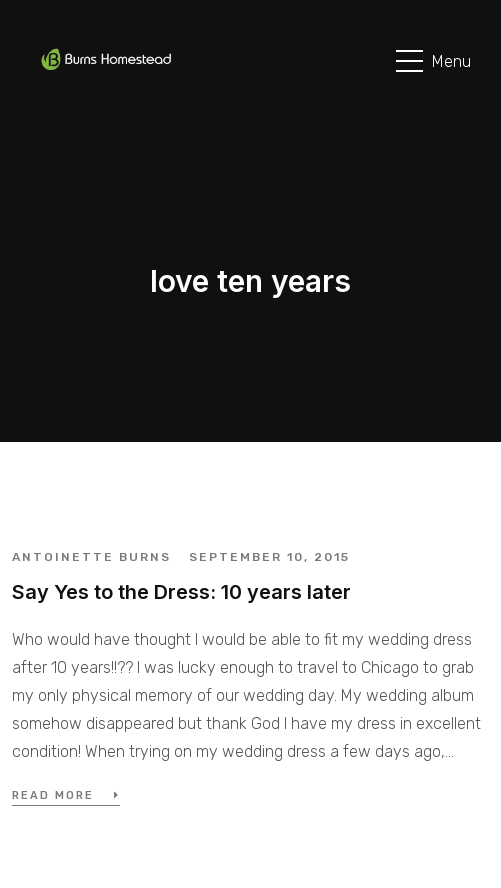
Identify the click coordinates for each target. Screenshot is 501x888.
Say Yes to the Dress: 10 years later (181, 592)
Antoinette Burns (91, 557)
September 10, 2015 (269, 557)
